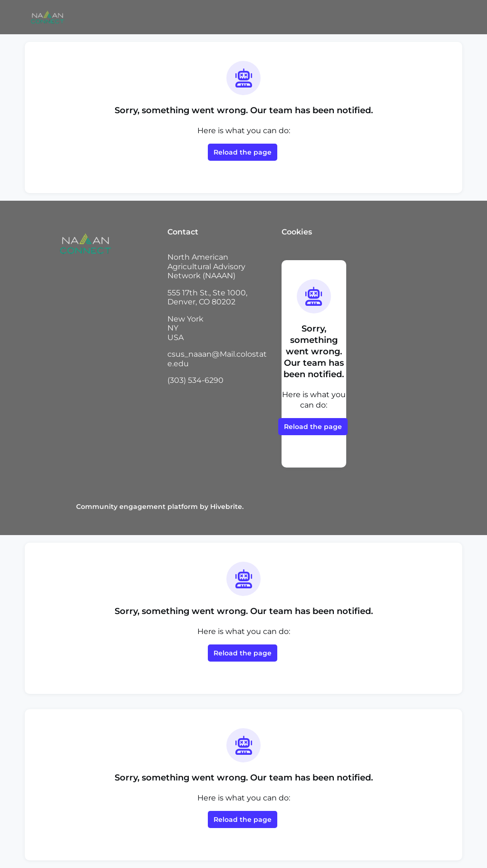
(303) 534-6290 (195, 380)
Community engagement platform (137, 507)
